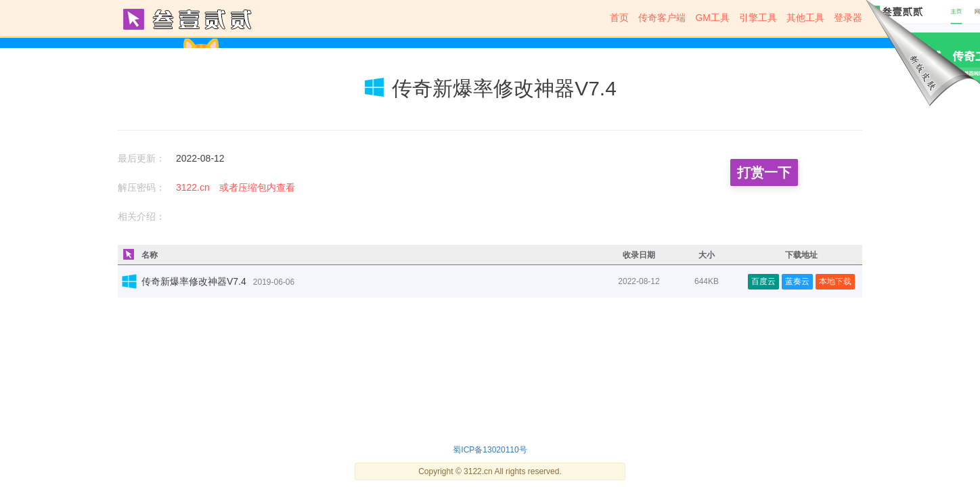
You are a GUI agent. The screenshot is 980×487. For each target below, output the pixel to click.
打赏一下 (764, 172)
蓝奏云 (797, 281)
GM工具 (712, 18)
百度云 (763, 281)
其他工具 (805, 18)
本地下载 (835, 281)
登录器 (848, 18)
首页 (619, 18)
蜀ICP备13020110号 (490, 450)
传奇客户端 (662, 18)
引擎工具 (758, 18)
